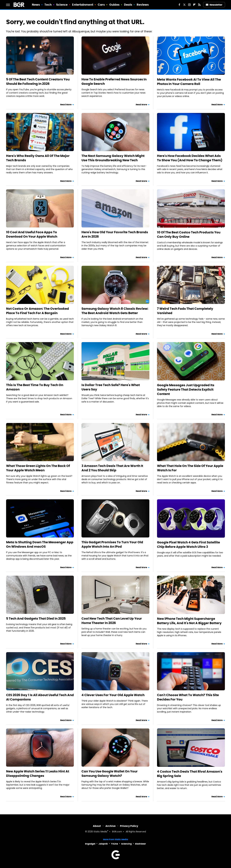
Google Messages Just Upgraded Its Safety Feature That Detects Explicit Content (186, 389)
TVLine (114, 844)
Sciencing (126, 844)
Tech (48, 5)
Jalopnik (103, 844)
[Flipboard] (194, 5)
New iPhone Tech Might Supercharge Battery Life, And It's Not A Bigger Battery (189, 621)
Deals (128, 5)
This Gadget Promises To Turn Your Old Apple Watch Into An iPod (112, 544)
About (97, 826)
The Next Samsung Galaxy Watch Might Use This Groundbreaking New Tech (113, 158)
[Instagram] (189, 5)
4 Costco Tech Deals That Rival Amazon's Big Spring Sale (190, 774)
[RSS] (199, 5)
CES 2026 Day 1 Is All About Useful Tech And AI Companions (40, 697)
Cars (101, 5)
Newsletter (214, 5)
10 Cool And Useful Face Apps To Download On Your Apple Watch (32, 234)
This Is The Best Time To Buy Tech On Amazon (35, 387)
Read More (66, 105)
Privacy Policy (129, 826)
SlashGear (140, 844)
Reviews (143, 5)
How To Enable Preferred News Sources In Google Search (114, 81)
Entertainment (83, 5)
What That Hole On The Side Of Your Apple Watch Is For (190, 468)
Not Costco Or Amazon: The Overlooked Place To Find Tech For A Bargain (38, 311)
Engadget (90, 844)
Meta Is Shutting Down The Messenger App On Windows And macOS (40, 544)
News (36, 5)
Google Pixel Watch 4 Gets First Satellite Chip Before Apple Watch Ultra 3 (188, 545)
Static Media (100, 832)
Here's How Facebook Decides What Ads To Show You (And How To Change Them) (190, 158)
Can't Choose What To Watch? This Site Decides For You (188, 697)
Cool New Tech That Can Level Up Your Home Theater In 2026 (112, 621)
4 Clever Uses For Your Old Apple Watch (113, 695)
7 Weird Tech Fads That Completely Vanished (185, 311)
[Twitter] (184, 5)
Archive (110, 826)
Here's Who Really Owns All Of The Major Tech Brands (38, 158)
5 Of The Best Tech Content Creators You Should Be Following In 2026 (38, 81)
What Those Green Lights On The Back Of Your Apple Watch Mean (38, 468)
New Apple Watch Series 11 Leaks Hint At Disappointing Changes (38, 774)
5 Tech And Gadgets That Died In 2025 (36, 619)
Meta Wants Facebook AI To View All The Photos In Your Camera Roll (189, 82)
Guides (114, 5)
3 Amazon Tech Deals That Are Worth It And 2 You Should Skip (112, 468)
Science (62, 5)
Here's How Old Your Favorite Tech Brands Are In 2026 (115, 234)
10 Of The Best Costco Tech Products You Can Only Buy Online (189, 234)
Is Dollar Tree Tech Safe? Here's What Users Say (111, 387)
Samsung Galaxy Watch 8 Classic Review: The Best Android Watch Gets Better (115, 311)
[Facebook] (179, 5)
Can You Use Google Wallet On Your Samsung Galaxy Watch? (110, 774)
